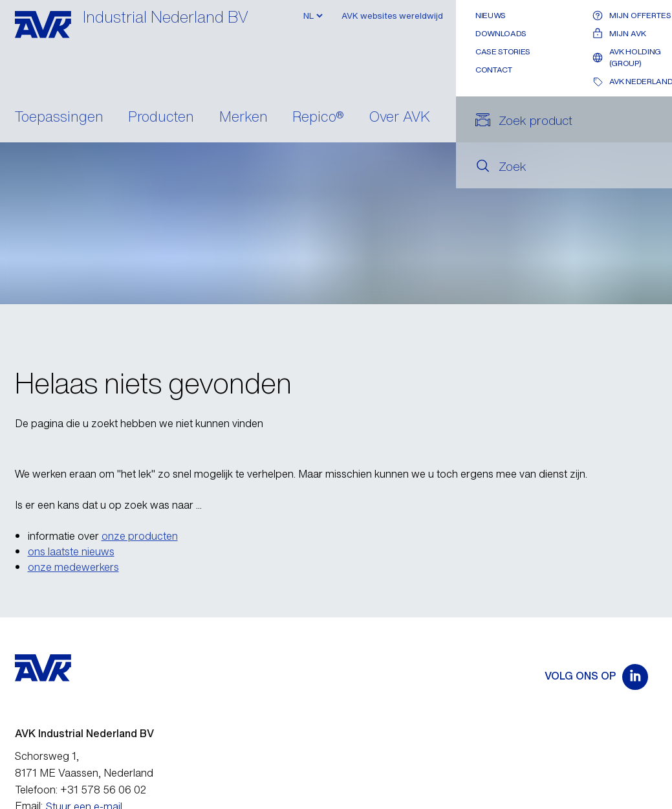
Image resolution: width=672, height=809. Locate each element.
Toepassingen (59, 118)
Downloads (501, 33)
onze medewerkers (73, 567)
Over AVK (400, 118)
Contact (493, 70)
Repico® (318, 118)
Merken (244, 118)
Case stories (503, 51)
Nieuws (491, 15)
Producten (161, 118)
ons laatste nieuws (71, 551)
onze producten (140, 536)
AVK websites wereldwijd (392, 16)
